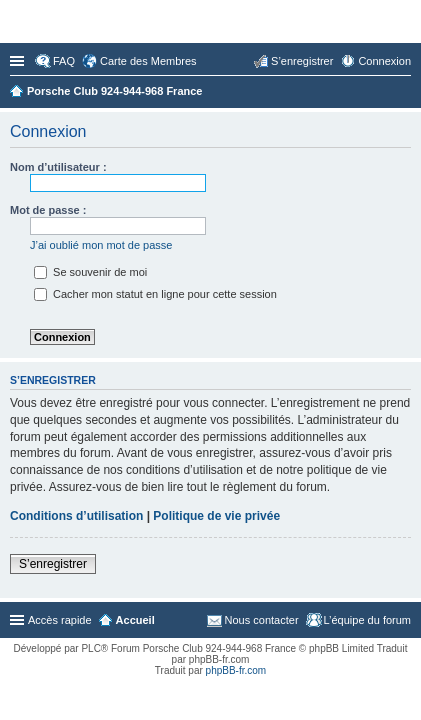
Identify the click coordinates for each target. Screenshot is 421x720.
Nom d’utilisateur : (58, 167)
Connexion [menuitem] (384, 61)
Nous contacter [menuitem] (262, 620)
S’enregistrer (53, 564)
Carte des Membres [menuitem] (148, 61)
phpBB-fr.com (236, 670)
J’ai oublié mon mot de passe (101, 245)
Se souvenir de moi (90, 272)
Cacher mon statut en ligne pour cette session (155, 294)
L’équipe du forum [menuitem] (367, 620)
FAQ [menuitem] (64, 61)
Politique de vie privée (216, 516)
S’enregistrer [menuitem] (302, 61)
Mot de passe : (48, 210)
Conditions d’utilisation (76, 516)
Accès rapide (19, 61)
